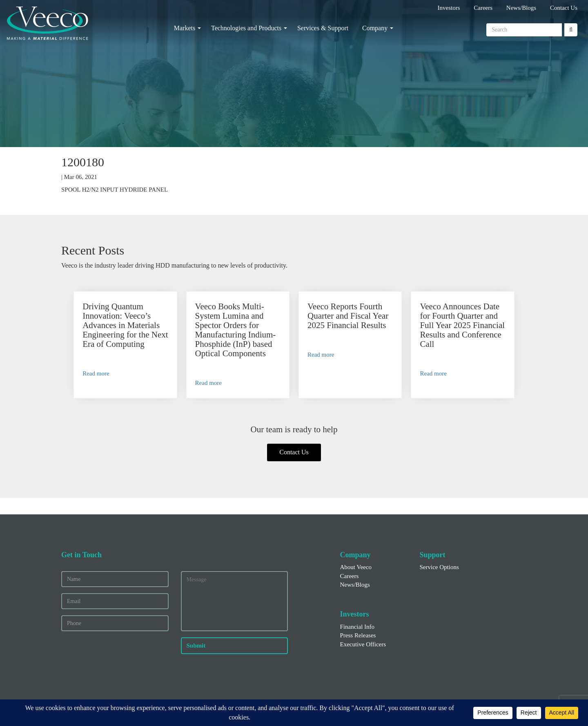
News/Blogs (521, 8)
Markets (185, 28)
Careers (483, 8)
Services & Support (323, 28)
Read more (96, 373)
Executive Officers (363, 644)
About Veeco (356, 567)
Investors (449, 8)
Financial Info (357, 627)
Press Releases (358, 635)
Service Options (439, 567)
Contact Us (564, 8)
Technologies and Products (246, 28)
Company (375, 28)
